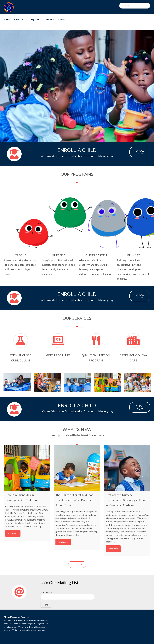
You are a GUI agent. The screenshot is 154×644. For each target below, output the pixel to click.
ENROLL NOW (140, 152)
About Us (19, 20)
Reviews (50, 20)
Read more (13, 533)
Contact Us (64, 20)
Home (7, 20)
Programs (35, 20)
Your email (68, 594)
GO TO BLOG (77, 565)
